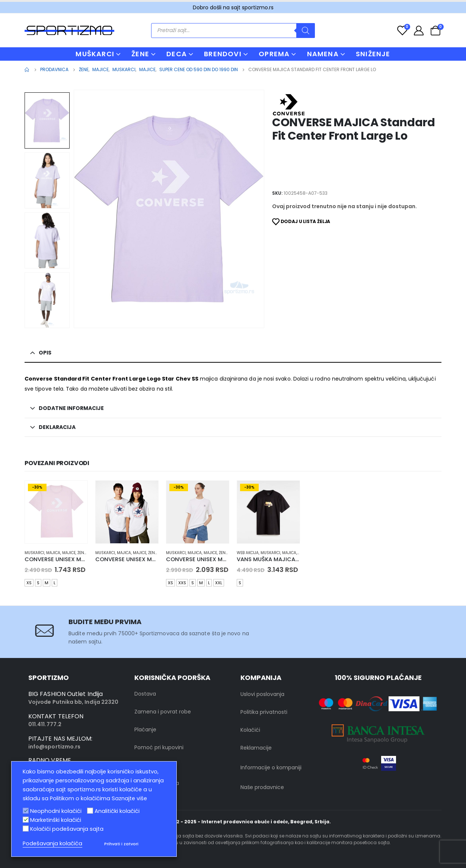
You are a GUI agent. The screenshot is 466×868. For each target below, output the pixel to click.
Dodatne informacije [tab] (71, 408)
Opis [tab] (45, 353)
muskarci (34, 553)
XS (29, 583)
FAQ (140, 765)
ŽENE (140, 54)
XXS (182, 583)
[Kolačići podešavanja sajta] (26, 829)
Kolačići (250, 730)
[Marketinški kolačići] (26, 820)
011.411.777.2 (45, 724)
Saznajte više (129, 798)
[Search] (306, 31)
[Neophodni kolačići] (26, 811)
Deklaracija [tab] (57, 427)
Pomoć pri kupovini (159, 747)
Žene (82, 553)
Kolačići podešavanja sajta (67, 829)
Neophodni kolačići (56, 811)
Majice (69, 553)
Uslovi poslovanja (262, 694)
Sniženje (373, 54)
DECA (177, 54)
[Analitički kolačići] (90, 811)
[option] (47, 120)
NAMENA (323, 54)
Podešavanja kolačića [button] (52, 843)
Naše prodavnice (262, 787)
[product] (56, 512)
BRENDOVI (223, 54)
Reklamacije (256, 748)
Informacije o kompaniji (271, 767)
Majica (53, 553)
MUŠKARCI (95, 54)
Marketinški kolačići (56, 820)
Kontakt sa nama (157, 783)
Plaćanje (145, 729)
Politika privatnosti (264, 712)
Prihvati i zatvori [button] (121, 844)
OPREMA (274, 54)
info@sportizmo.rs (54, 747)
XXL (219, 583)
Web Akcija (248, 553)
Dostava (145, 694)
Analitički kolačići (117, 811)
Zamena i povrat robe (163, 712)
